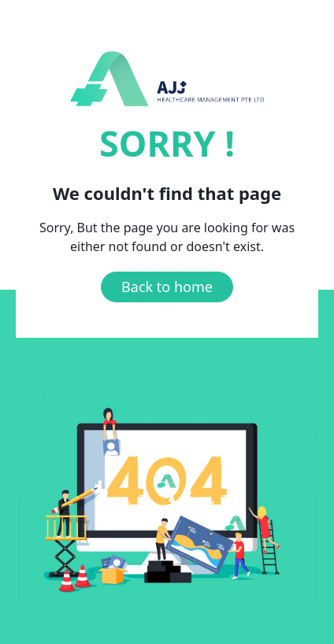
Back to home (167, 287)
